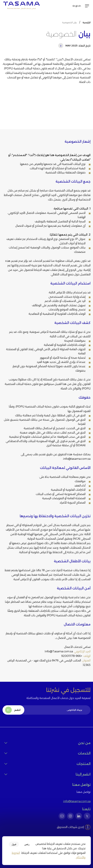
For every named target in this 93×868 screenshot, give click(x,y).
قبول (14, 844)
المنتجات (47, 764)
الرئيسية (87, 22)
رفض (27, 844)
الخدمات (47, 753)
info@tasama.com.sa (77, 801)
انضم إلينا (47, 774)
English (77, 6)
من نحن (47, 743)
